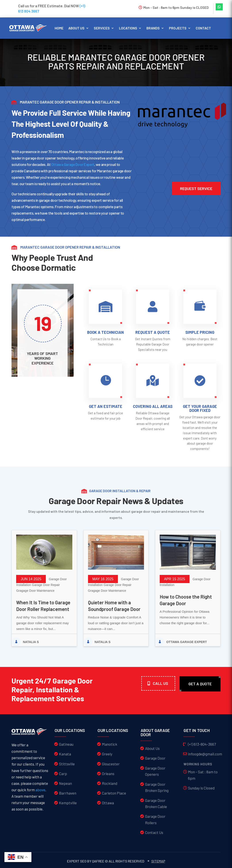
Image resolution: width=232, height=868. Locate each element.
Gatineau (66, 744)
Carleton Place (114, 793)
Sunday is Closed (201, 788)
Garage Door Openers (155, 771)
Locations (128, 28)
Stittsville (67, 764)
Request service (196, 188)
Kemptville (68, 803)
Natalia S (31, 642)
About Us (152, 748)
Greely (107, 754)
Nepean (65, 783)
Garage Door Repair (46, 585)
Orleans (108, 774)
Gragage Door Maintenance (35, 591)
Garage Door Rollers (155, 819)
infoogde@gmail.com (205, 754)
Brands (153, 28)
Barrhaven (68, 793)
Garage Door (155, 758)
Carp (63, 774)
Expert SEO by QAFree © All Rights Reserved (106, 861)
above (40, 790)
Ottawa (108, 803)
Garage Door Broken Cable (156, 804)
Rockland (110, 783)
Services (102, 28)
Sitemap (158, 861)
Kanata (65, 754)
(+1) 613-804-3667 (202, 744)
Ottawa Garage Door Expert (73, 164)
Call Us (160, 683)
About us (76, 28)
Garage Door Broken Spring (157, 787)
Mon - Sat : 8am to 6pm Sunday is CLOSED (176, 7)
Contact (203, 28)
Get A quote (200, 684)
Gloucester (111, 764)
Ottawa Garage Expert (187, 642)
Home (59, 28)
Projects (178, 28)
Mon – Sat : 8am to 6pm (203, 775)
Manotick (110, 744)
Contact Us (154, 832)
